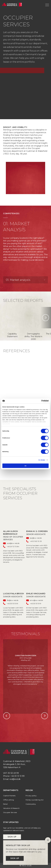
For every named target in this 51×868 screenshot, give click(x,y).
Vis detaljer (42, 460)
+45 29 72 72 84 (11, 547)
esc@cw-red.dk (34, 538)
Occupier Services (10, 812)
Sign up (12, 837)
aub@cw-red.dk (11, 543)
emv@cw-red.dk (35, 600)
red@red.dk (15, 779)
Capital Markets (9, 796)
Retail (5, 804)
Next (46, 318)
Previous (7, 716)
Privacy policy (31, 796)
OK (25, 466)
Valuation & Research (11, 808)
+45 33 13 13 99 (11, 604)
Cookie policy (31, 804)
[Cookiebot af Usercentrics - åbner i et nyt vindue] (37, 401)
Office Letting (8, 800)
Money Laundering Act (35, 800)
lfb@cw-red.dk (11, 600)
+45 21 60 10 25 (34, 541)
